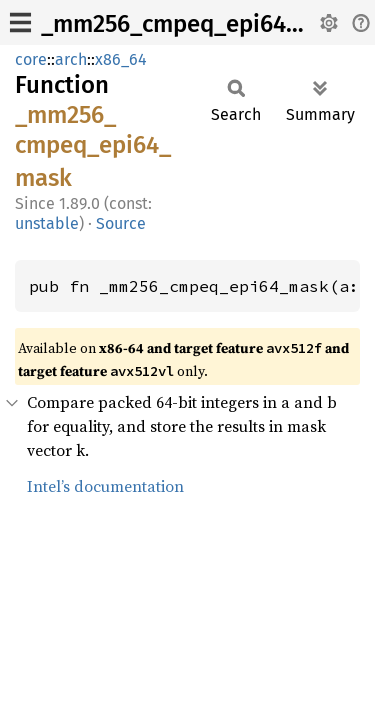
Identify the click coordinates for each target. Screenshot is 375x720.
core (31, 59)
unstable (47, 223)
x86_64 (121, 59)
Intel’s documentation (105, 486)
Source (121, 223)
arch (71, 59)
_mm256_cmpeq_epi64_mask (198, 24)
